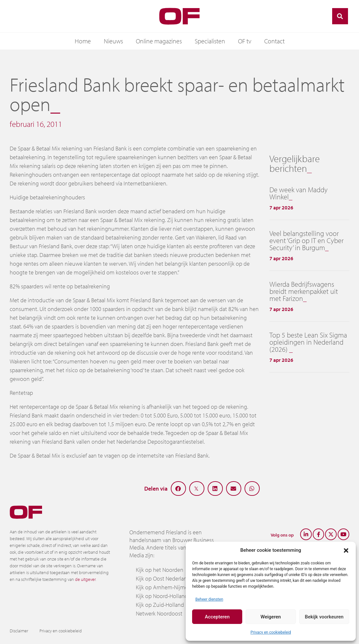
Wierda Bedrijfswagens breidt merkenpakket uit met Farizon (304, 291)
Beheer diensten (209, 599)
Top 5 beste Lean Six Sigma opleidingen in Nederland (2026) (308, 342)
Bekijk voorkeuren (324, 617)
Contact (274, 41)
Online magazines (159, 41)
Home (83, 41)
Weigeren (271, 617)
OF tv (245, 41)
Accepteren (217, 617)
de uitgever (85, 579)
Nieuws (113, 41)
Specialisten (210, 41)
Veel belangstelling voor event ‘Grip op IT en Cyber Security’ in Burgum (306, 240)
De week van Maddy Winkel (299, 193)
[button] (346, 550)
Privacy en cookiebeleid (271, 632)
